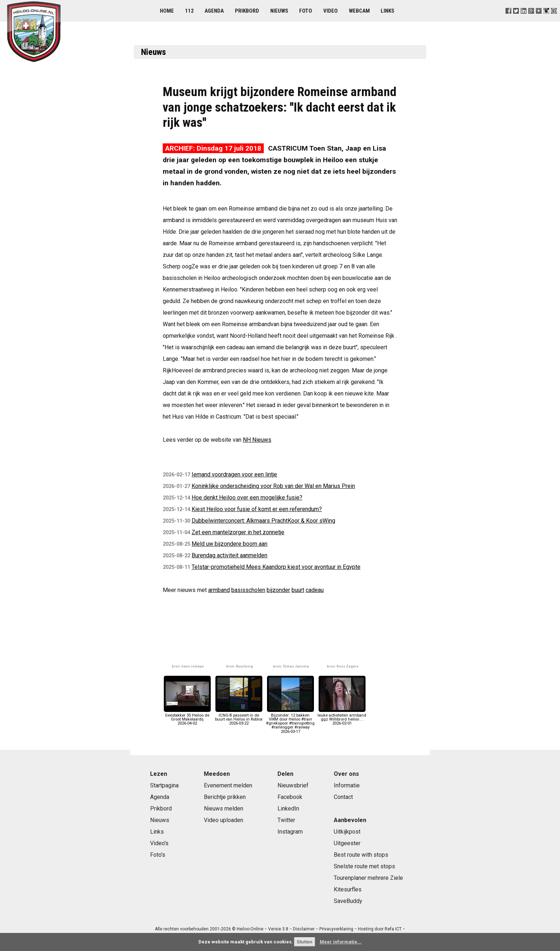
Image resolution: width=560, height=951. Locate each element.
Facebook (290, 797)
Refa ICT (393, 929)
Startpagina (164, 785)
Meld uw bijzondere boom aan (229, 544)
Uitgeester (347, 843)
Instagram (290, 832)
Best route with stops (361, 855)
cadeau (315, 590)
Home (167, 11)
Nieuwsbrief (293, 785)
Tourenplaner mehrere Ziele (368, 878)
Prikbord (247, 11)
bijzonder (278, 590)
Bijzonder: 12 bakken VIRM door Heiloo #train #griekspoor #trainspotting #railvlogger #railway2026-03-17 (290, 721)
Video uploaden (224, 820)
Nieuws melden (224, 809)
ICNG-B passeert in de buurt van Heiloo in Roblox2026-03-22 (239, 717)
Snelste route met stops (364, 866)
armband (219, 590)
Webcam (359, 11)
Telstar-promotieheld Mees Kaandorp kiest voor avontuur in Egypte (276, 567)
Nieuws (279, 11)
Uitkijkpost (347, 832)
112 (189, 11)
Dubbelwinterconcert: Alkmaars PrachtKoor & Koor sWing (263, 521)
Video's (159, 843)
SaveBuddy (348, 901)
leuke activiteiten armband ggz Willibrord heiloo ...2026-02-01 (342, 717)
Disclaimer (304, 929)
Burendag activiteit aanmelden (229, 555)
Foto (306, 11)
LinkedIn (288, 809)
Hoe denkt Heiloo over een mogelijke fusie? (247, 498)
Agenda (214, 11)
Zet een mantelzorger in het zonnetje (238, 532)
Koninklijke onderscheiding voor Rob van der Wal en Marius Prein (273, 486)
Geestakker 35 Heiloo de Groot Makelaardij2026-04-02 (187, 717)
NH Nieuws (257, 440)
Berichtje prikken (225, 797)
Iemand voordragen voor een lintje (234, 474)
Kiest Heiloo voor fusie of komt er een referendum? (257, 509)
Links (388, 11)
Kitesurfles (348, 889)
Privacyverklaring (336, 929)
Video (331, 11)
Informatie (347, 785)
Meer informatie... (341, 942)
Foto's (158, 855)
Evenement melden (228, 785)
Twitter (286, 820)
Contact (343, 797)
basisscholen (248, 590)
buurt (298, 590)
